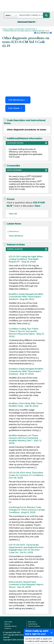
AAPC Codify (8, 622)
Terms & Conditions (34, 626)
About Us (7, 624)
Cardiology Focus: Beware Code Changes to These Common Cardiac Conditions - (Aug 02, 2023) (27, 510)
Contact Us (8, 628)
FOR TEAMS (14, 108)
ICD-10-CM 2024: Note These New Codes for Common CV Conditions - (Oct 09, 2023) (27, 475)
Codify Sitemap (33, 624)
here (37, 206)
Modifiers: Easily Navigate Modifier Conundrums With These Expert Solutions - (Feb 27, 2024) (26, 371)
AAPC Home (32, 622)
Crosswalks (12, 166)
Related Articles (14, 245)
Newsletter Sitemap (10, 626)
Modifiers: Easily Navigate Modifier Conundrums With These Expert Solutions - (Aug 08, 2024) (26, 297)
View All (13, 214)
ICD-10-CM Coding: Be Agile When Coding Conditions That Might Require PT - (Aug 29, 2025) (26, 259)
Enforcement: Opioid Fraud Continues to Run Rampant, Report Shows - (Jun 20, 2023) (26, 585)
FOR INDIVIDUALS (17, 100)
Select (8, 15)
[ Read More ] (14, 231)
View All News (16, 236)
